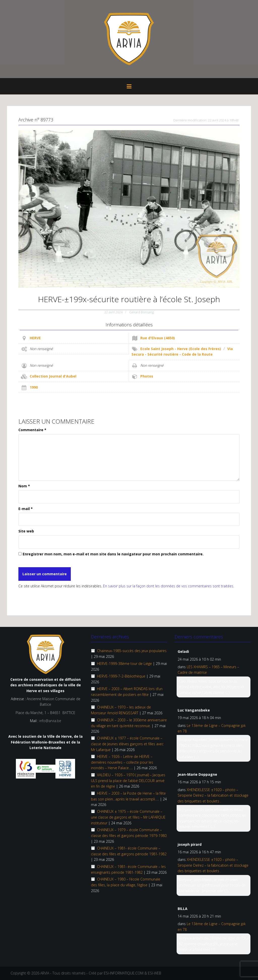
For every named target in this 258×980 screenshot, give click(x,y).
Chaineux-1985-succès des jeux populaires (132, 651)
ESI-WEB (155, 973)
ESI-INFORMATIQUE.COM (124, 973)
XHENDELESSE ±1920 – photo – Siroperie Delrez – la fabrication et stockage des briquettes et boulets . (213, 795)
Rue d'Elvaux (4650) (158, 338)
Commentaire (32, 430)
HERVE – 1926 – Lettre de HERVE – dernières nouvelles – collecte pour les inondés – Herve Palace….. (122, 762)
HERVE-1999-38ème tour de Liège (124, 664)
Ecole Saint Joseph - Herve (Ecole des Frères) (181, 349)
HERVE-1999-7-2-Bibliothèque (121, 676)
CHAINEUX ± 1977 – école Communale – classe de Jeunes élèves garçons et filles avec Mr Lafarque (127, 744)
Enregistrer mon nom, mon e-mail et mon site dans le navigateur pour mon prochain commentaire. (113, 554)
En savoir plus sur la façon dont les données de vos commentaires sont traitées (168, 586)
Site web (26, 531)
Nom (24, 486)
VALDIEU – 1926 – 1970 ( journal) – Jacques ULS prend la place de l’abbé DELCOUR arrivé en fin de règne (128, 781)
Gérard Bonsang (141, 312)
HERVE (35, 338)
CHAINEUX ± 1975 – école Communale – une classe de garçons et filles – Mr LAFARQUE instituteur (128, 817)
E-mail (26, 509)
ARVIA (45, 973)
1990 (34, 387)
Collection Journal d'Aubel (53, 376)
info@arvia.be (50, 721)
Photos (147, 376)
